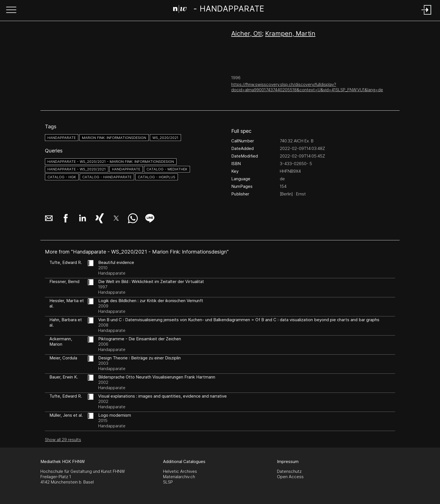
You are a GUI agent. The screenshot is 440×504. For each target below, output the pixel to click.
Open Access (290, 477)
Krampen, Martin (290, 33)
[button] (11, 10)
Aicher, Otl (247, 33)
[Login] (427, 15)
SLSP (168, 482)
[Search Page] (219, 10)
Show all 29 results (63, 440)
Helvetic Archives (180, 471)
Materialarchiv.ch (179, 477)
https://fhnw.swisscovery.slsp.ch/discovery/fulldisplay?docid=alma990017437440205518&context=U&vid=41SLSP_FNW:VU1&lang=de (307, 87)
